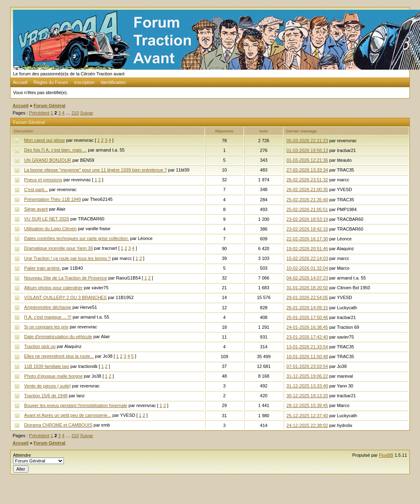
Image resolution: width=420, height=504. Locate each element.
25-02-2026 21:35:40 (307, 200)
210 (75, 113)
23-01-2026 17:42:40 (307, 337)
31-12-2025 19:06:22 (307, 376)
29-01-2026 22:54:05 (307, 297)
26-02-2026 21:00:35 (307, 189)
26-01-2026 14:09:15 (307, 308)
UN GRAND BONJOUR (48, 160)
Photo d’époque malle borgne (53, 376)
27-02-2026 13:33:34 (307, 170)
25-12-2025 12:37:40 (307, 416)
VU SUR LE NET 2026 (46, 219)
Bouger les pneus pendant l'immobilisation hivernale (75, 405)
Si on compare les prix (46, 327)
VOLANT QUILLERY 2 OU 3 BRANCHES (65, 297)
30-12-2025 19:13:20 (307, 396)
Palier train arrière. (42, 268)
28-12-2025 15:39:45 (307, 405)
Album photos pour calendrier (53, 288)
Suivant (88, 113)
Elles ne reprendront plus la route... (59, 356)
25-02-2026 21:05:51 (307, 209)
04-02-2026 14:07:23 (307, 278)
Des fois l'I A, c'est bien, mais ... (55, 150)
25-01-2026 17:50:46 (307, 317)
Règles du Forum (51, 82)
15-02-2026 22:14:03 (307, 258)
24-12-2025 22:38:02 (307, 425)
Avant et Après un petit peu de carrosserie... (68, 415)
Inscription (84, 82)
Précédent (39, 113)
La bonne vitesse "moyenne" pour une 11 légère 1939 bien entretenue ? (95, 170)
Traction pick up (40, 346)
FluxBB (386, 455)
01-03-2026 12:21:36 (307, 160)
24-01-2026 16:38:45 (307, 327)
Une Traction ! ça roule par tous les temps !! (67, 258)
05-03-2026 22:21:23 (307, 141)
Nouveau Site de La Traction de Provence (66, 278)
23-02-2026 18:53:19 (307, 219)
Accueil (20, 82)
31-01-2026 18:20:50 (307, 288)
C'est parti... (36, 189)
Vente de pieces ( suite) (47, 386)
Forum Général (49, 106)
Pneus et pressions (43, 180)
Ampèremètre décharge (48, 307)
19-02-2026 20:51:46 (307, 249)
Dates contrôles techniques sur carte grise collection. (76, 238)
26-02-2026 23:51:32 (307, 180)
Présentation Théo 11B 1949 (52, 199)
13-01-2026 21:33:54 (307, 347)
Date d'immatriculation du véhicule (58, 337)
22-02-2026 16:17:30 (307, 239)
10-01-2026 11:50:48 (307, 357)
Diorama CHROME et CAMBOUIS (58, 425)
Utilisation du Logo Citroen (50, 229)
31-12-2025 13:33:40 (307, 386)
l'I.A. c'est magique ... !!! (48, 317)
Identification (113, 82)
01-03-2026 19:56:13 (307, 150)
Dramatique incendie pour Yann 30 (58, 248)
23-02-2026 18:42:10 (307, 229)
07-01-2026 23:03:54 (307, 366)
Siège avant (36, 209)
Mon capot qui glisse (44, 140)
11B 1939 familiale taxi (47, 366)
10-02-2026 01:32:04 (307, 268)
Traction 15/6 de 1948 (46, 396)
